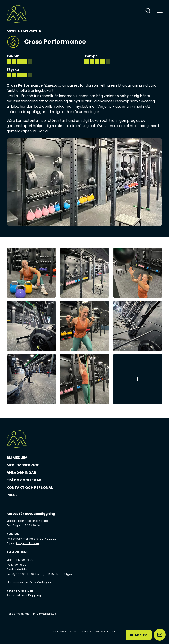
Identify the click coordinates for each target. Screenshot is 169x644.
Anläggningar (21, 473)
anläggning (33, 595)
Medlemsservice (23, 465)
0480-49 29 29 (46, 539)
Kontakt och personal (30, 488)
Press (12, 495)
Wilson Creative (103, 631)
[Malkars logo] (17, 14)
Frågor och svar (24, 480)
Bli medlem (17, 458)
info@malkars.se (27, 543)
